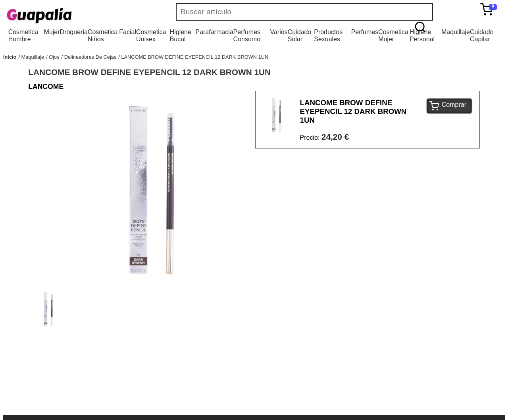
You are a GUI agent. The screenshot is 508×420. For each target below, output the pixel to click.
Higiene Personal (422, 36)
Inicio (10, 57)
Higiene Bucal (181, 36)
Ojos (54, 57)
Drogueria (74, 32)
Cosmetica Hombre (23, 36)
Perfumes (365, 32)
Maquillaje (456, 32)
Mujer (52, 32)
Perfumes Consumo (247, 36)
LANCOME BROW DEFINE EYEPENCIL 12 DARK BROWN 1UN (195, 57)
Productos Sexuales (328, 36)
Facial (128, 32)
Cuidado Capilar (482, 36)
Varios (279, 32)
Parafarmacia (214, 32)
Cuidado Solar (300, 36)
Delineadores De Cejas (90, 57)
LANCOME (46, 87)
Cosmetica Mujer (393, 36)
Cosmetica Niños (103, 36)
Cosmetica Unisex (151, 36)
